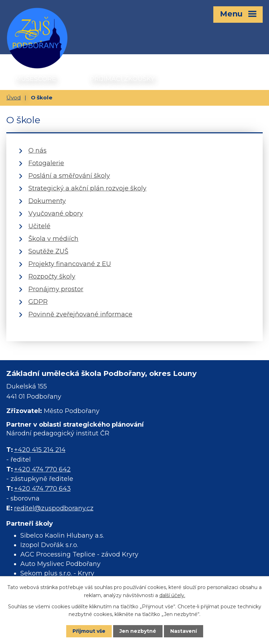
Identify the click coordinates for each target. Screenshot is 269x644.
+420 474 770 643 (42, 489)
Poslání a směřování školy (69, 176)
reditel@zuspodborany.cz (54, 508)
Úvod (13, 97)
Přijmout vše (89, 631)
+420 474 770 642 (42, 469)
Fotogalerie (46, 163)
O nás (37, 150)
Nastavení (184, 631)
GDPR (38, 302)
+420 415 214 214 (40, 450)
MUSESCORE (36, 79)
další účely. (172, 595)
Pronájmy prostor (56, 289)
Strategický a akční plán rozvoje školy (87, 188)
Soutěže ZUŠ (48, 251)
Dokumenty (47, 201)
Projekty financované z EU (70, 264)
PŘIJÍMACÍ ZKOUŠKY (122, 79)
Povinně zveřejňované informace (80, 314)
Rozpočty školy (52, 276)
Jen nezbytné (138, 631)
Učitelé (39, 226)
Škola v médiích (53, 239)
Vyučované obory (56, 213)
